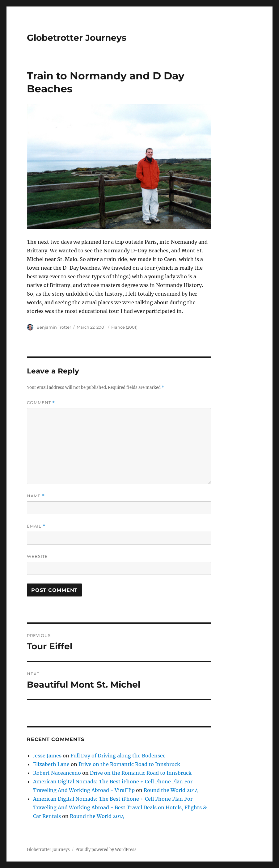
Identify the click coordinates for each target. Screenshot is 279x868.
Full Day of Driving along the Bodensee (118, 756)
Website (37, 556)
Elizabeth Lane (51, 764)
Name (36, 496)
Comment (41, 403)
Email (36, 526)
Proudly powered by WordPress (106, 850)
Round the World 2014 (171, 790)
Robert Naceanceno (57, 773)
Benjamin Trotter (54, 327)
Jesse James (47, 756)
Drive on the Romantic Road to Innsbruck (129, 764)
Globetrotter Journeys (77, 38)
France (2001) (124, 327)
